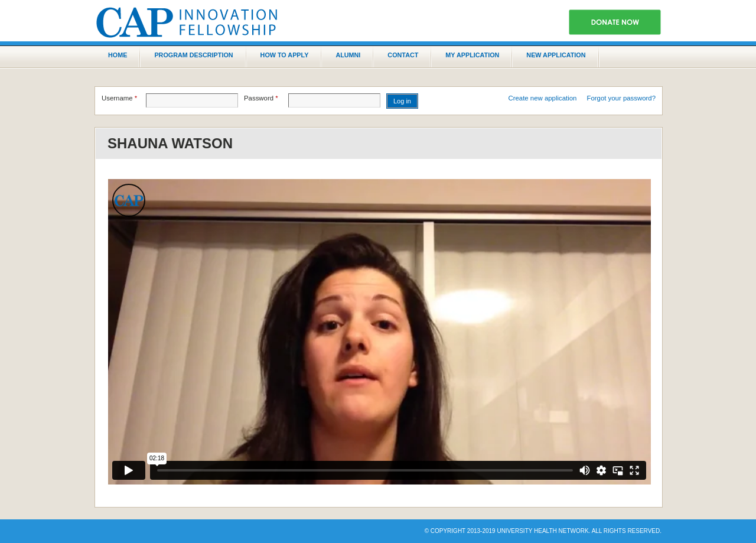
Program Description (193, 55)
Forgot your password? (622, 98)
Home (118, 55)
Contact (403, 55)
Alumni (348, 55)
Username (119, 98)
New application (556, 55)
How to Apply (285, 55)
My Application (472, 55)
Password (261, 98)
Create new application (543, 98)
